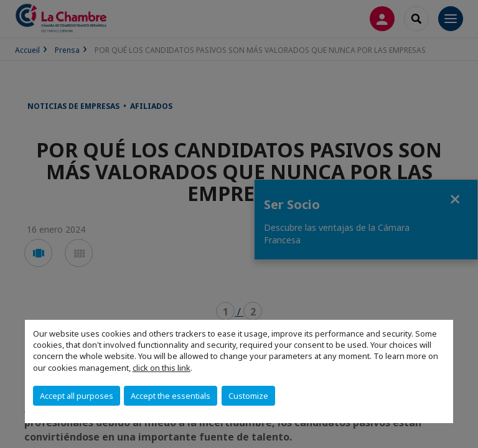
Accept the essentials (171, 396)
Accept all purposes (77, 396)
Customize (248, 396)
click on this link (162, 368)
